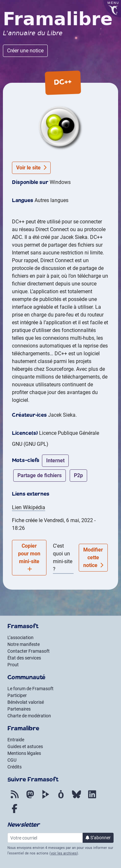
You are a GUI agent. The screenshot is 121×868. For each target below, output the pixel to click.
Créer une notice (25, 51)
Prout (13, 665)
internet (55, 461)
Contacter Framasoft (29, 651)
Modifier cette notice (93, 557)
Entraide (16, 740)
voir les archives (64, 853)
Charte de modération (29, 716)
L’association (20, 638)
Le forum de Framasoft (30, 689)
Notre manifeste (24, 644)
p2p (78, 475)
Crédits (15, 767)
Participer (17, 695)
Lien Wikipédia (29, 507)
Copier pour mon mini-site (29, 557)
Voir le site (31, 168)
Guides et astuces (25, 746)
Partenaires (19, 709)
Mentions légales (24, 753)
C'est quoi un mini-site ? (63, 557)
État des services (24, 658)
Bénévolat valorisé (26, 702)
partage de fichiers (40, 475)
